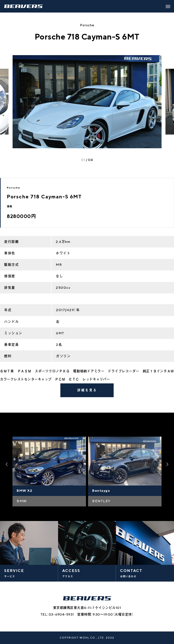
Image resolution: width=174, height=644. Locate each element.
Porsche (87, 25)
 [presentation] (6, 464)
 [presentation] (168, 464)
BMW (22, 501)
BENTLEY (101, 501)
